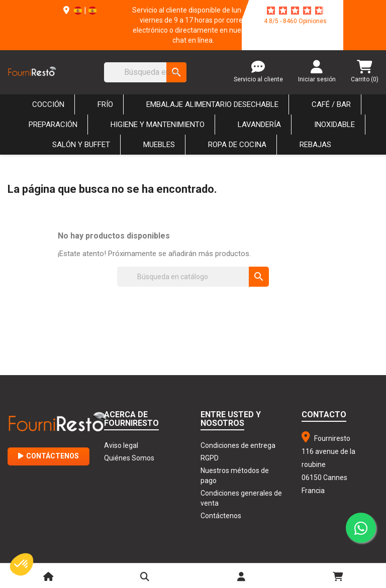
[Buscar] (145, 72)
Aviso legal (121, 445)
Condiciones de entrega (238, 445)
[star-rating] (295, 11)
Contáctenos (49, 456)
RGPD (210, 458)
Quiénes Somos (129, 458)
